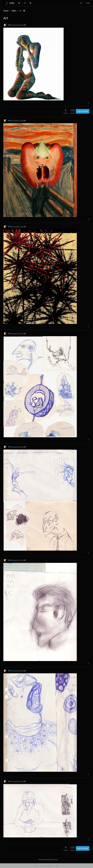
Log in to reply (83, 111)
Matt (9, 25)
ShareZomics (53, 860)
